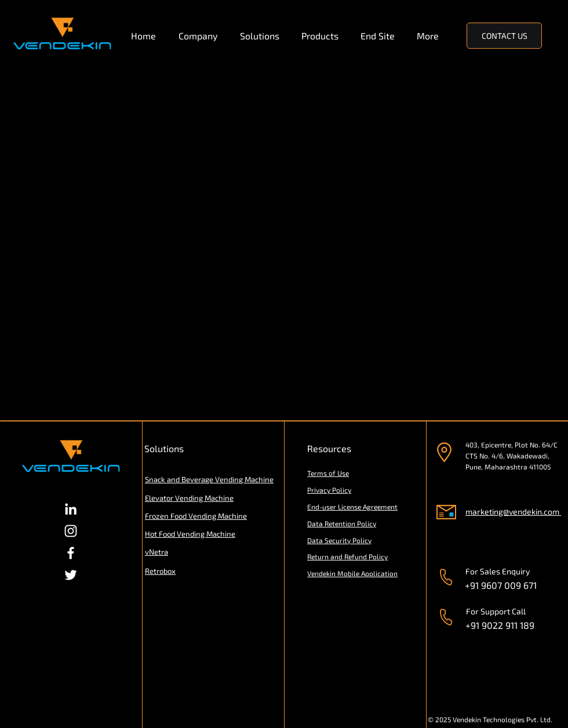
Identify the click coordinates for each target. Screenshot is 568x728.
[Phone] (446, 577)
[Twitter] (71, 575)
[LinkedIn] (71, 509)
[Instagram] (71, 531)
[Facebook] (71, 553)
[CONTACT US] (504, 36)
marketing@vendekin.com (512, 512)
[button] (201, 36)
